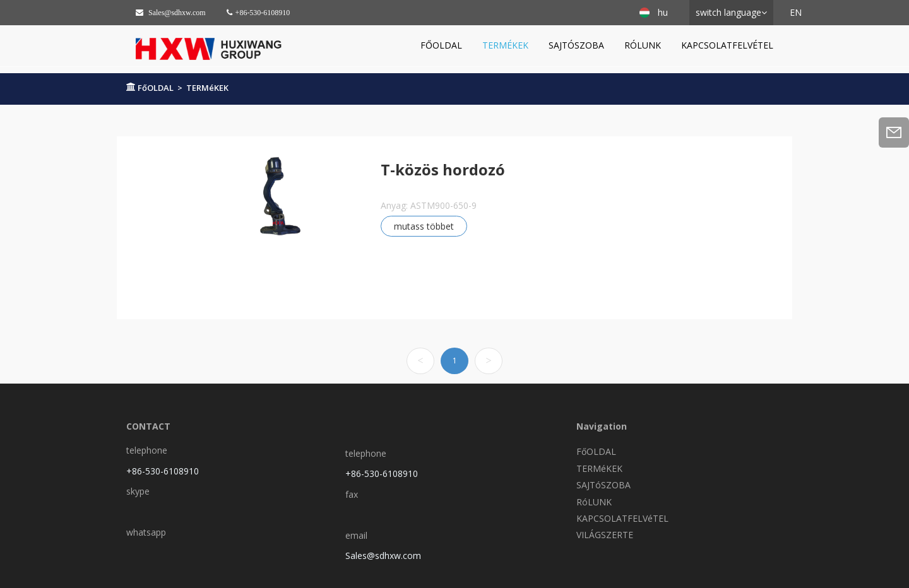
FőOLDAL (441, 45)
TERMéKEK (505, 45)
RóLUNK (643, 45)
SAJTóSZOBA (576, 45)
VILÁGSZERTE (605, 535)
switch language (728, 12)
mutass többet (424, 226)
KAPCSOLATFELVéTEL (727, 45)
